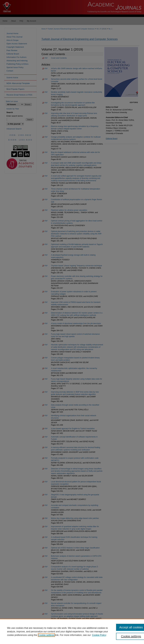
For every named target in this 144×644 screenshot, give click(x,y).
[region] (72, 631)
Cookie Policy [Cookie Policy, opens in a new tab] (99, 635)
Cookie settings (46, 635)
